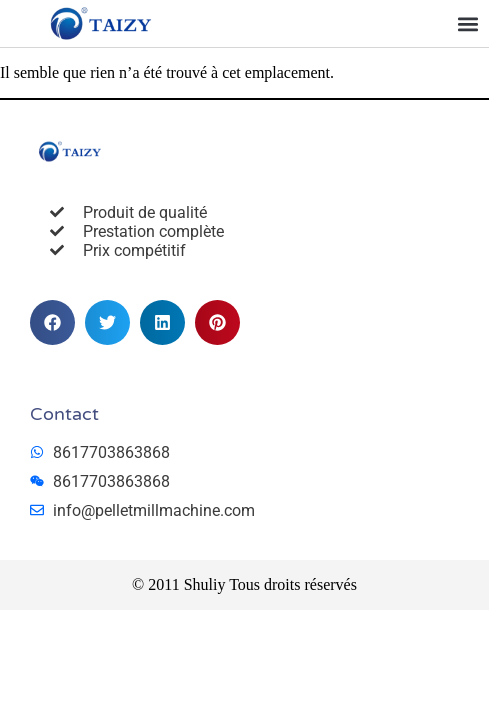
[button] (467, 23)
